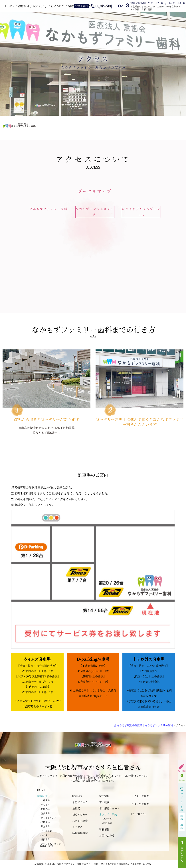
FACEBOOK (138, 814)
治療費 (76, 808)
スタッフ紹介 (80, 821)
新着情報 (104, 829)
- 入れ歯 (44, 835)
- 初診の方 (107, 819)
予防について (56, 6)
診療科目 (24, 6)
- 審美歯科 (45, 813)
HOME (10, 6)
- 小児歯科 (45, 805)
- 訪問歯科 (45, 839)
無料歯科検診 (80, 833)
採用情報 (104, 796)
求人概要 (104, 802)
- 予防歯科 (45, 822)
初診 (182, 817)
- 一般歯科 (45, 800)
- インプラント (47, 831)
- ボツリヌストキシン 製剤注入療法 (50, 845)
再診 (182, 826)
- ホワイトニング (48, 818)
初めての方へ (80, 814)
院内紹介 (39, 6)
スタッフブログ (140, 804)
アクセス (77, 827)
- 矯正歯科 (45, 826)
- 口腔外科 (45, 809)
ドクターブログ (140, 796)
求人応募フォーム (109, 808)
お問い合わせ (107, 835)
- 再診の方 (107, 823)
